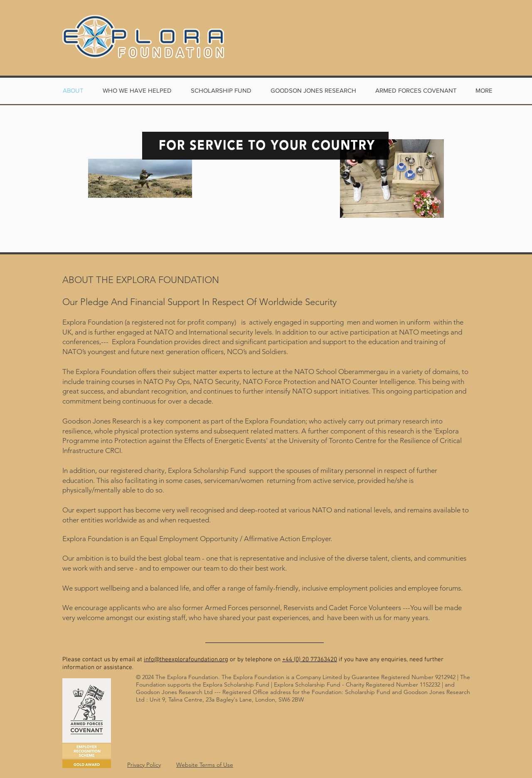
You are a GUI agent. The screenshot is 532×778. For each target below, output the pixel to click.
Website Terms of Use (205, 765)
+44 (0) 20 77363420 (310, 660)
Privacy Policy (144, 765)
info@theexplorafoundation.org (186, 660)
